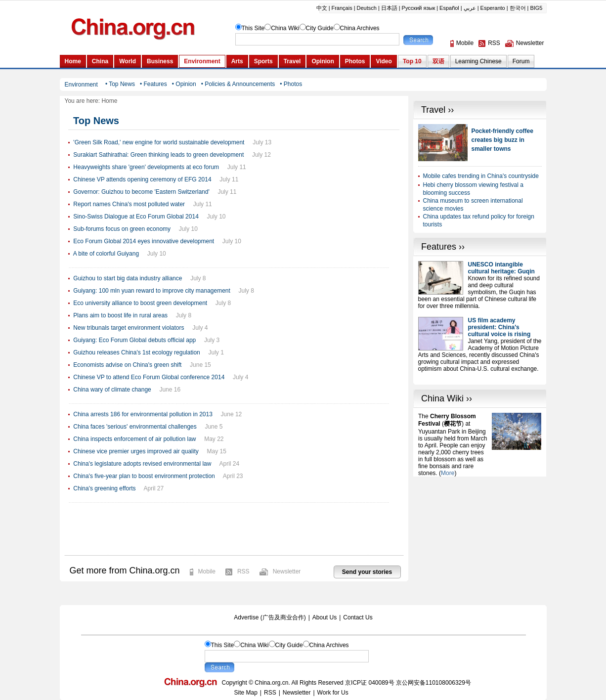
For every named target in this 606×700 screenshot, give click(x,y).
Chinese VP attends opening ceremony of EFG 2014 (142, 179)
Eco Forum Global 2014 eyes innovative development (144, 241)
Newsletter (287, 571)
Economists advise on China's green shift (127, 365)
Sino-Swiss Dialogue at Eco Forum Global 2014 (136, 217)
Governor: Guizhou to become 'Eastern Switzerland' (141, 192)
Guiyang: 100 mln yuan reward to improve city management (152, 291)
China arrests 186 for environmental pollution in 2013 (143, 414)
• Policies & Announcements (238, 84)
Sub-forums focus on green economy (122, 229)
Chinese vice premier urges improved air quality (136, 451)
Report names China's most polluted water (129, 204)
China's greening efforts (104, 488)
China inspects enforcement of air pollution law (134, 439)
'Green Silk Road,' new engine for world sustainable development (159, 142)
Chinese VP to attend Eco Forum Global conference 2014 (149, 377)
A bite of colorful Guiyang (106, 254)
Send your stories (367, 572)
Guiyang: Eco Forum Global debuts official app (134, 340)
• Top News (120, 84)
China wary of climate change (112, 390)
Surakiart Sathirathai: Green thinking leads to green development (158, 155)
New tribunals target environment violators (129, 328)
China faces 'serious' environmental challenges (135, 427)
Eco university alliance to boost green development (140, 303)
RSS (243, 571)
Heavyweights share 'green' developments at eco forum (146, 167)
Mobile (207, 571)
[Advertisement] (480, 538)
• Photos (291, 84)
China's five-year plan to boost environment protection (144, 476)
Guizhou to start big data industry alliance (128, 278)
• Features (153, 84)
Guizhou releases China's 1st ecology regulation (136, 352)
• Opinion (184, 84)
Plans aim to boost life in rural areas (120, 315)
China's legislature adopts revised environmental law (142, 464)
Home (109, 101)
